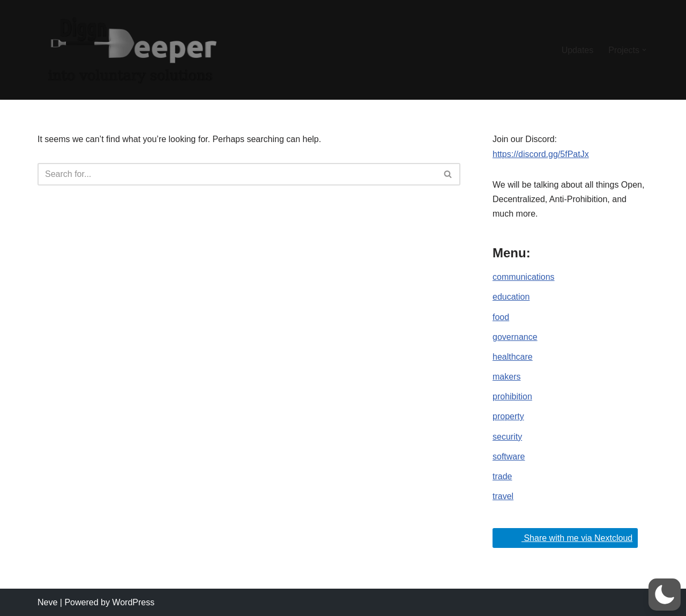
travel (503, 496)
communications (524, 277)
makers (506, 377)
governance (515, 337)
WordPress (133, 602)
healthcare (513, 357)
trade (502, 476)
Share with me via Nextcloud (564, 537)
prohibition (512, 396)
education (511, 297)
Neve (47, 602)
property (508, 416)
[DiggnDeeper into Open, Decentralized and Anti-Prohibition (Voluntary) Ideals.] (131, 50)
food (501, 317)
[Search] (237, 174)
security (507, 437)
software (509, 457)
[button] (644, 50)
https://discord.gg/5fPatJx (541, 154)
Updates (578, 50)
